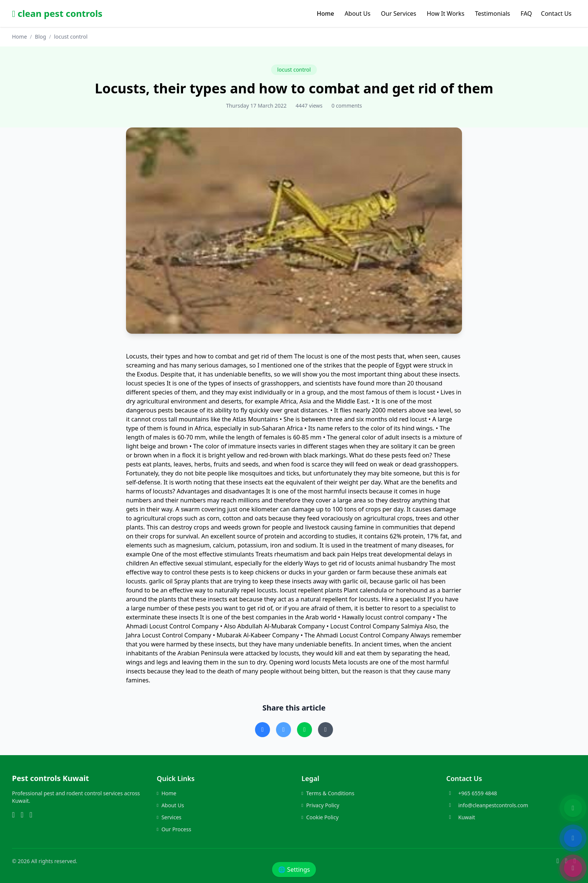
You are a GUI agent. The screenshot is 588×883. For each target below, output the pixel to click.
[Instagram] (22, 815)
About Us (358, 13)
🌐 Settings (294, 870)
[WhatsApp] (13, 815)
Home (325, 13)
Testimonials (492, 13)
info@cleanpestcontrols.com (493, 805)
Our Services (399, 13)
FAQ (526, 13)
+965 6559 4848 (478, 793)
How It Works (445, 13)
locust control (294, 70)
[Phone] (31, 815)
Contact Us (556, 13)
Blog (40, 37)
